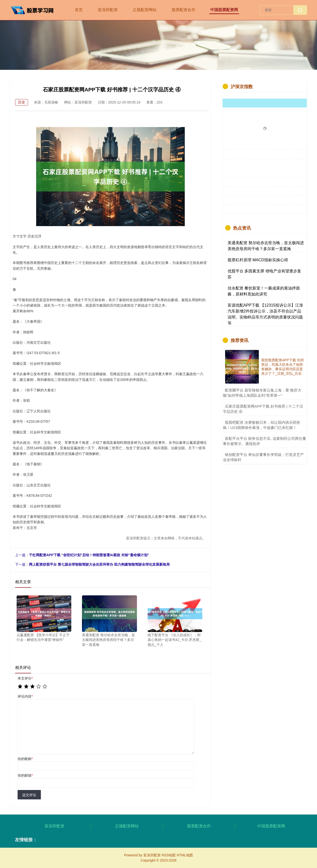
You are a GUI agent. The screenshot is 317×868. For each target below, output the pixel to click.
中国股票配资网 (224, 10)
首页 (79, 10)
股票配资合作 (184, 10)
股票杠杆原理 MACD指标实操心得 (258, 260)
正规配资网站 (145, 10)
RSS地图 (169, 855)
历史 (22, 102)
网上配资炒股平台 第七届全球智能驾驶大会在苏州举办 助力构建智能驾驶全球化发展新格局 (99, 564)
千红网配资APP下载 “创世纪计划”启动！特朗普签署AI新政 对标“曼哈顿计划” (89, 555)
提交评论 (29, 795)
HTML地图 (185, 855)
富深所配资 (108, 10)
